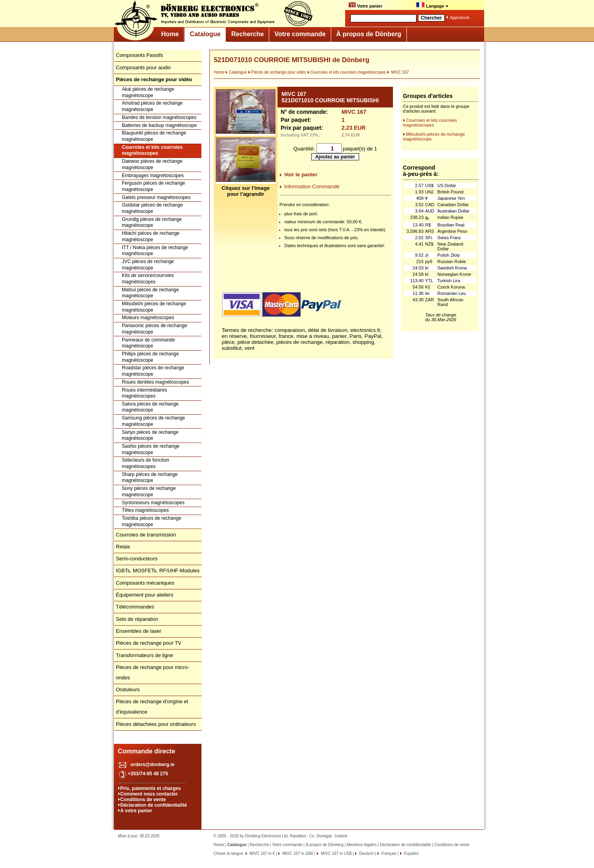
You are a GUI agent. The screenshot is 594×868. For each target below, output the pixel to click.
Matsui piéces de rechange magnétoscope (150, 293)
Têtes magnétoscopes (145, 510)
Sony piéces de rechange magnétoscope (149, 492)
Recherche (248, 34)
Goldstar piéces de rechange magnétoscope (152, 208)
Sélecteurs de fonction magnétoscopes (146, 463)
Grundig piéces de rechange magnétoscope (152, 222)
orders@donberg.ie (152, 765)
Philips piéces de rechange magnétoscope (150, 357)
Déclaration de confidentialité (153, 805)
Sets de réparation (137, 619)
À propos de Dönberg (369, 34)
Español (411, 853)
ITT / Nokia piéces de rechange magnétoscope (155, 251)
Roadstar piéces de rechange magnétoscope (153, 371)
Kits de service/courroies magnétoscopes (148, 279)
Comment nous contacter (149, 794)
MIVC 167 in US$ (336, 853)
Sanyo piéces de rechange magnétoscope (150, 435)
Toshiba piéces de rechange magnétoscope (151, 521)
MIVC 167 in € (262, 853)
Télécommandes (135, 607)
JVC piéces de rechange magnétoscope (148, 265)
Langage (432, 5)
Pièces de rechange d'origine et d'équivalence (152, 707)
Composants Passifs (140, 55)
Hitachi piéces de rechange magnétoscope (151, 236)
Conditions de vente (143, 800)
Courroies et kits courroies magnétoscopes (152, 150)
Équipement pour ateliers (145, 595)
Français (388, 853)
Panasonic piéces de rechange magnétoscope (154, 329)
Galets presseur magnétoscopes (156, 197)
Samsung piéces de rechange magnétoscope (153, 421)
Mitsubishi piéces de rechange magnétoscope (154, 307)
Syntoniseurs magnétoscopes (153, 503)
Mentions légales (362, 845)
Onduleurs (128, 690)
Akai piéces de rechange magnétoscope (148, 92)
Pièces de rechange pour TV (149, 643)
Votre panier (365, 5)
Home (170, 34)
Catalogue (205, 34)
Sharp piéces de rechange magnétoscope (150, 478)
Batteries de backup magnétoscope (159, 125)
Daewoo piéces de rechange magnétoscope (152, 164)
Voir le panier (301, 175)
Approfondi (459, 18)
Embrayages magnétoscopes (153, 176)
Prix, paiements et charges (150, 788)
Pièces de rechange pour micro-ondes (152, 672)
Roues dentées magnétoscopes (155, 382)
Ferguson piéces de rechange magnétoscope (153, 186)
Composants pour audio (143, 67)
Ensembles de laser (139, 631)
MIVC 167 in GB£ (297, 853)
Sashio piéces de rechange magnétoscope (151, 449)
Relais (123, 547)
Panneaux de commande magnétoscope (148, 343)
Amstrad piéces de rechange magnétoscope (152, 106)
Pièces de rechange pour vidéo (277, 72)
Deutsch (366, 853)
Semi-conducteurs (137, 559)
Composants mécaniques (145, 583)
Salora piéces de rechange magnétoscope (150, 407)
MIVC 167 (398, 72)
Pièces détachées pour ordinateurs (156, 724)
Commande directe (147, 751)
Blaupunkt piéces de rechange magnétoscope (154, 136)
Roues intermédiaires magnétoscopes (144, 393)
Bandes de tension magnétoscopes (159, 117)
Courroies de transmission (146, 535)
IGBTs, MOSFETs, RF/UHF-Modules (158, 571)
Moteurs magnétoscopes (148, 318)
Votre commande (300, 34)
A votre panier (136, 811)
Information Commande (312, 186)
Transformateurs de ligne (145, 655)
